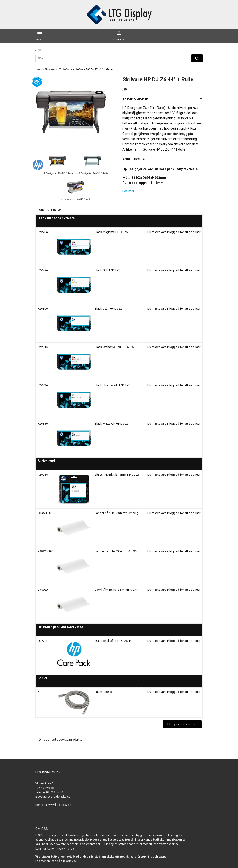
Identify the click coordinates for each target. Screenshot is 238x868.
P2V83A (43, 424)
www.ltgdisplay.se (60, 805)
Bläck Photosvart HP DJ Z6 (112, 385)
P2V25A (43, 475)
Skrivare (50, 69)
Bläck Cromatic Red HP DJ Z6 (114, 347)
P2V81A (43, 347)
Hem (38, 69)
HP (125, 90)
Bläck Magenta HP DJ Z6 (111, 232)
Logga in (119, 39)
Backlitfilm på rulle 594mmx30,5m (117, 590)
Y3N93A (43, 590)
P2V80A (43, 309)
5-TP (41, 692)
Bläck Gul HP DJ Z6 (107, 270)
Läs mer (128, 191)
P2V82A (43, 385)
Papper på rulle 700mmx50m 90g (116, 551)
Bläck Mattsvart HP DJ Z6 (111, 424)
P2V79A (43, 270)
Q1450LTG (44, 513)
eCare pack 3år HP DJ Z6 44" (114, 641)
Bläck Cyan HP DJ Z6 (108, 309)
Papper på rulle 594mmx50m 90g (116, 513)
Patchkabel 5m (104, 692)
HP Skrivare (65, 69)
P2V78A (43, 232)
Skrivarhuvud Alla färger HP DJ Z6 (117, 475)
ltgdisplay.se (69, 861)
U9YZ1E (43, 641)
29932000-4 (45, 551)
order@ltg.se (62, 797)
